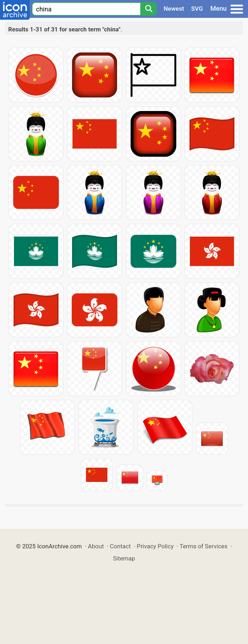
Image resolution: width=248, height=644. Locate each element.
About (96, 546)
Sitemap (124, 558)
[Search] (148, 9)
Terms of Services (203, 546)
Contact (120, 546)
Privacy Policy (155, 546)
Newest (174, 9)
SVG (197, 9)
